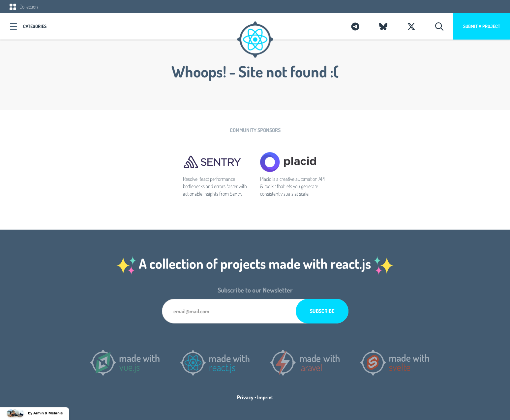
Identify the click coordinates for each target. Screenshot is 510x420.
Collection (24, 7)
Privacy (245, 397)
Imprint (265, 397)
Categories (35, 26)
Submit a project (482, 26)
